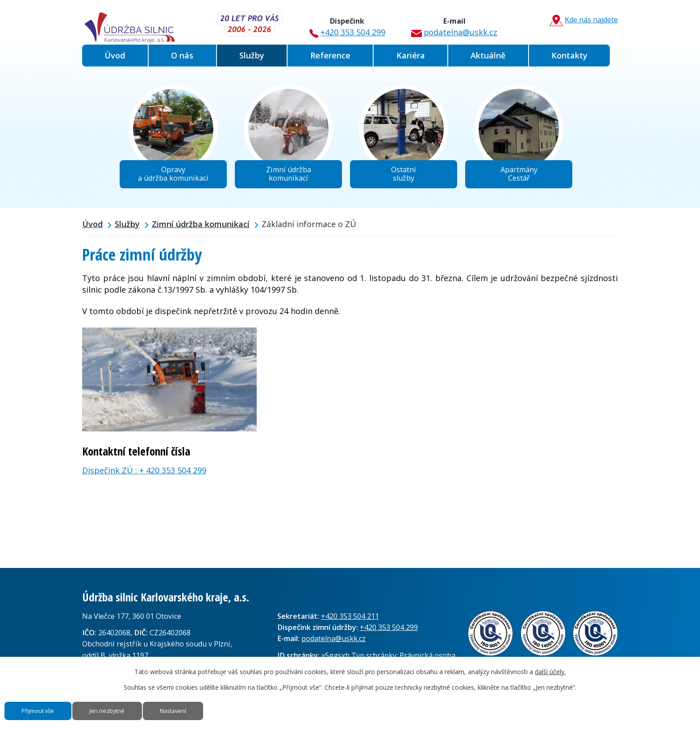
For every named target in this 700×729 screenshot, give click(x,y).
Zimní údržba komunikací (201, 229)
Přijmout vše (45, 708)
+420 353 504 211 (350, 621)
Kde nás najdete (580, 21)
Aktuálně (488, 55)
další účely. (550, 665)
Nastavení (204, 708)
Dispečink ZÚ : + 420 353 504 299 (144, 475)
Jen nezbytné (127, 708)
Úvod (115, 55)
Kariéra (411, 55)
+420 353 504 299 (345, 24)
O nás (182, 55)
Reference (330, 55)
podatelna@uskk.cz (450, 24)
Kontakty (569, 55)
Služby (252, 55)
